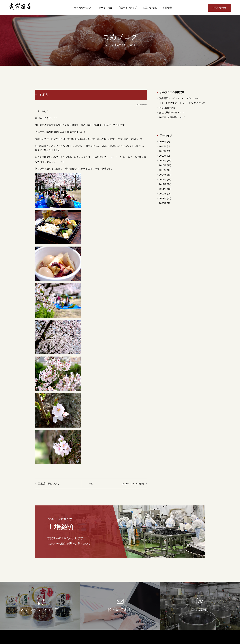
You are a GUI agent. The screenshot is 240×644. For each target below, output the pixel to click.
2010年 (163, 194)
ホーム (108, 45)
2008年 (163, 203)
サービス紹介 (105, 8)
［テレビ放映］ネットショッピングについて (182, 103)
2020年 (163, 146)
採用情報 (167, 8)
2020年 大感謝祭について (172, 117)
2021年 (163, 142)
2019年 (163, 151)
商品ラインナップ (128, 8)
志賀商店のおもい (83, 8)
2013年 (163, 179)
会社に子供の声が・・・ (172, 113)
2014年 (163, 175)
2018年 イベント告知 (133, 484)
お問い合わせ (219, 8)
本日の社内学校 (167, 108)
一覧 (91, 484)
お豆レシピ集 (150, 8)
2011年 (163, 189)
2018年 (163, 156)
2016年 (163, 165)
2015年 (163, 170)
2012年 (163, 184)
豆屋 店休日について (49, 484)
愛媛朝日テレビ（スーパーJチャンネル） (180, 98)
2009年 (163, 198)
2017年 (163, 160)
